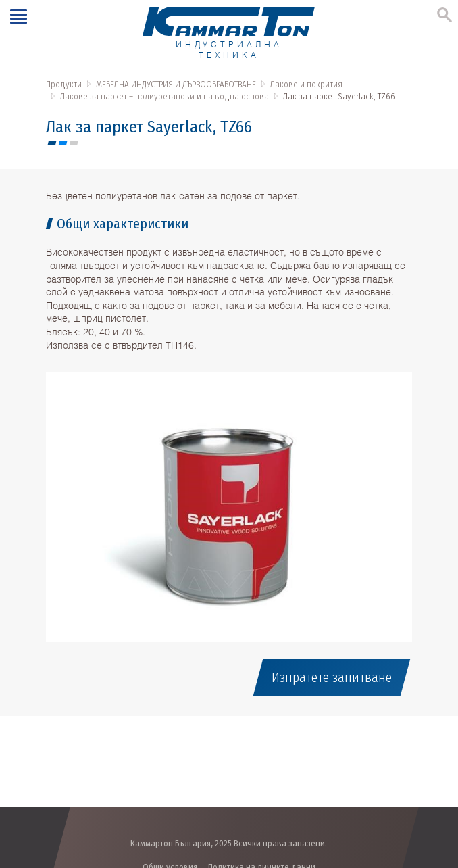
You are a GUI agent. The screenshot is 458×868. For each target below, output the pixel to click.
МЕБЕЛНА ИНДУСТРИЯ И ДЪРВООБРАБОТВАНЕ (176, 84)
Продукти (64, 84)
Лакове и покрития (306, 84)
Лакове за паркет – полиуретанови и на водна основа (164, 96)
